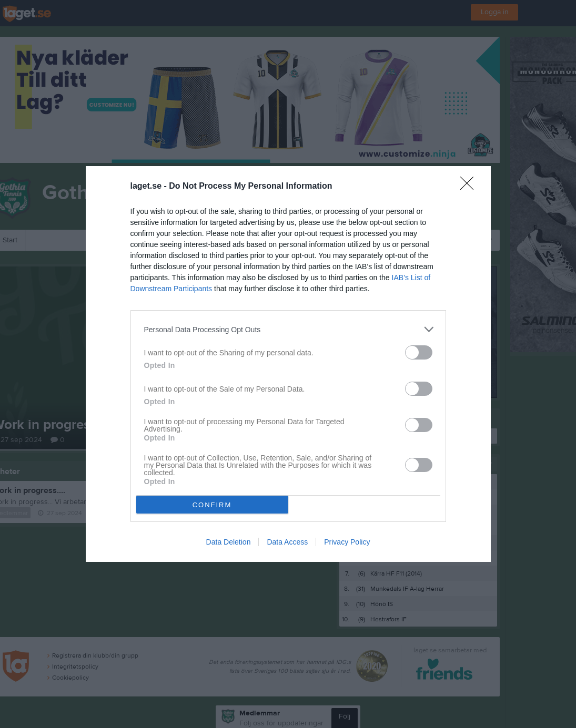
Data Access (287, 542)
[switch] (419, 352)
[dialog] (288, 364)
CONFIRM (212, 505)
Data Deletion (229, 542)
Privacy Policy (347, 542)
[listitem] (288, 329)
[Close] (470, 187)
